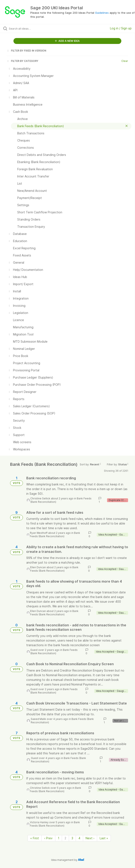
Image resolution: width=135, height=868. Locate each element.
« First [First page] (35, 838)
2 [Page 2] (65, 838)
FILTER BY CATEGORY (22, 61)
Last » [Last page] (104, 838)
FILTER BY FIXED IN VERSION (26, 51)
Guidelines (102, 13)
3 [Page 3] (72, 838)
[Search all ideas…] (33, 29)
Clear (125, 61)
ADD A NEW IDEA (67, 41)
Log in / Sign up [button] (121, 28)
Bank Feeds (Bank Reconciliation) (55, 535)
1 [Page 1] (59, 838)
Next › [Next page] (90, 838)
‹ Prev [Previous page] (48, 838)
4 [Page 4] (79, 838)
